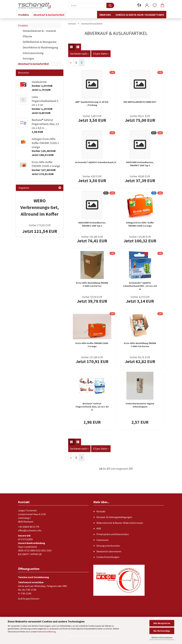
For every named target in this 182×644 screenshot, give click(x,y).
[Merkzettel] (155, 5)
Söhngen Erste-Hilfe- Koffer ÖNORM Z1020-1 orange (140, 224)
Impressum (102, 540)
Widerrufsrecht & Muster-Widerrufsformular (120, 523)
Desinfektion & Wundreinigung (40, 47)
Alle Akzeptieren (162, 623)
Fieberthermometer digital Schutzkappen (140, 405)
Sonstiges (28, 58)
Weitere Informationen (162, 637)
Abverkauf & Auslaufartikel (49, 15)
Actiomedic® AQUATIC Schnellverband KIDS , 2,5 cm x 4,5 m (140, 286)
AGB (99, 528)
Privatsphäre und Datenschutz (113, 534)
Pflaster (27, 36)
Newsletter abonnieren (109, 551)
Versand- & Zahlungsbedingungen (114, 517)
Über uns (105, 15)
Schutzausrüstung (33, 53)
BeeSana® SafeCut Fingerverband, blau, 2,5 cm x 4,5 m (92, 407)
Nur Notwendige (162, 631)
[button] (139, 5)
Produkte (24, 15)
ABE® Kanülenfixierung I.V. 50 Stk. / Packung (92, 103)
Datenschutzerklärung (46, 632)
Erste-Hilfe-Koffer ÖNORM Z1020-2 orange (92, 345)
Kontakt (101, 511)
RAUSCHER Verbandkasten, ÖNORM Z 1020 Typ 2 (92, 224)
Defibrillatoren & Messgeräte (40, 42)
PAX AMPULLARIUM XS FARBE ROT (140, 102)
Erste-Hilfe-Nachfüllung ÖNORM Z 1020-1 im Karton (92, 284)
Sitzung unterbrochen (108, 546)
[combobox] (79, 54)
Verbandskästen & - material (39, 31)
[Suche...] (110, 5)
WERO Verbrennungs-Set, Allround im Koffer (40, 207)
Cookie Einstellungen (108, 557)
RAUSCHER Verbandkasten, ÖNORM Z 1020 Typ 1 (140, 164)
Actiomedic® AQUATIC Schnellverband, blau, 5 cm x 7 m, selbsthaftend (110, 162)
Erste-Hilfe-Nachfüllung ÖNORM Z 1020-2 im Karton (140, 345)
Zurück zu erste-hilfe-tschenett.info (140, 15)
